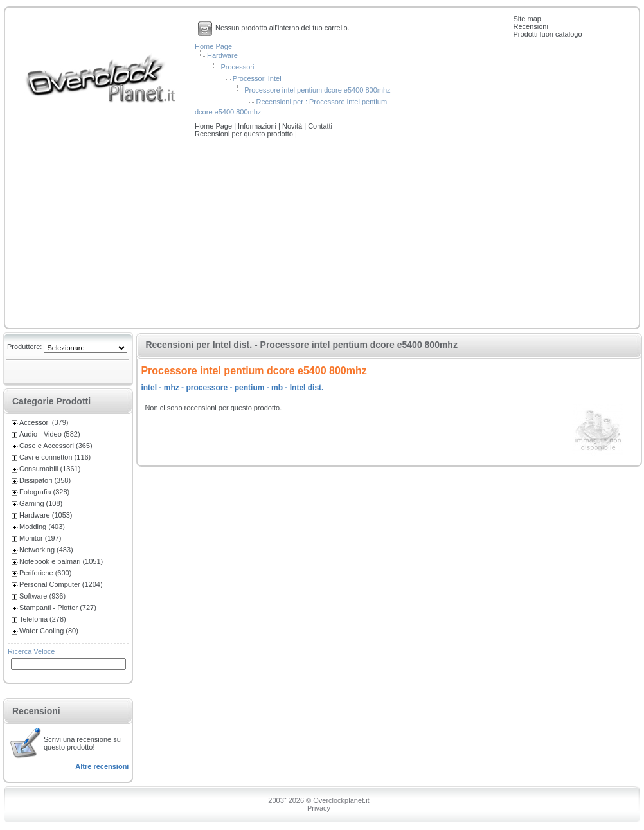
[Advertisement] (322, 234)
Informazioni (258, 126)
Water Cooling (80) (49, 631)
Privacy (319, 808)
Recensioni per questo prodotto (245, 134)
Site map (527, 19)
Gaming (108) (41, 503)
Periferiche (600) (45, 573)
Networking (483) (46, 550)
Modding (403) (42, 527)
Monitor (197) (40, 538)
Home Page (213, 46)
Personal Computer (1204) (61, 584)
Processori (237, 67)
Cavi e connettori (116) (55, 457)
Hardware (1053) (46, 515)
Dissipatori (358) (45, 480)
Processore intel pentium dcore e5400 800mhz (317, 90)
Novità (293, 126)
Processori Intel (257, 78)
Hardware (222, 55)
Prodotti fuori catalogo (548, 34)
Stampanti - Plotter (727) (58, 608)
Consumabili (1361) (50, 469)
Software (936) (42, 596)
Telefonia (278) (43, 619)
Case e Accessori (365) (56, 446)
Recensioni (531, 26)
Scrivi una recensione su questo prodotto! (82, 743)
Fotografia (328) (44, 492)
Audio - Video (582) (50, 434)
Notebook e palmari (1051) (61, 561)
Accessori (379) (44, 422)
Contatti (320, 126)
